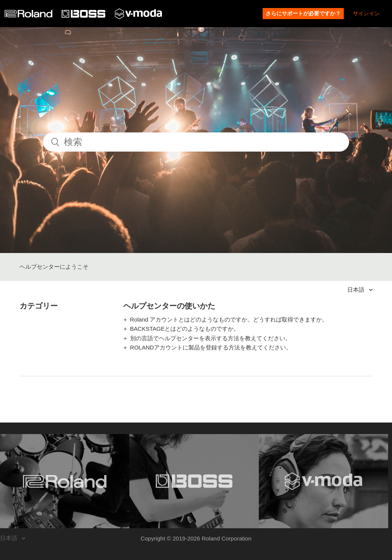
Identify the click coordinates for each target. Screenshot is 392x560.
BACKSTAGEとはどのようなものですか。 (185, 329)
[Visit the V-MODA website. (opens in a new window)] (323, 481)
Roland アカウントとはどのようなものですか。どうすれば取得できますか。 (229, 319)
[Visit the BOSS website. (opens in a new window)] (194, 481)
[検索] (196, 142)
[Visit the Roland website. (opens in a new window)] (65, 481)
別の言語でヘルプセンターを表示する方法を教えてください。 (211, 338)
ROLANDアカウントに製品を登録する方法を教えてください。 (211, 347)
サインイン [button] (366, 13)
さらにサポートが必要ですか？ (303, 13)
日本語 (357, 290)
